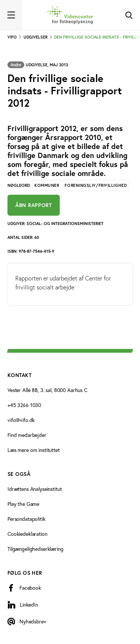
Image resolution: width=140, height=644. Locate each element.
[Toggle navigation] (11, 15)
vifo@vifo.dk (21, 420)
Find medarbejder (27, 435)
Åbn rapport (34, 205)
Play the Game (23, 504)
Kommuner (47, 185)
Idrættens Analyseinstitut (35, 489)
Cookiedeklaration (27, 534)
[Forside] (70, 15)
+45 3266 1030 (24, 405)
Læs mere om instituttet (34, 450)
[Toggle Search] (129, 15)
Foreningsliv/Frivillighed (96, 185)
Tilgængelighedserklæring (35, 549)
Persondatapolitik (27, 519)
